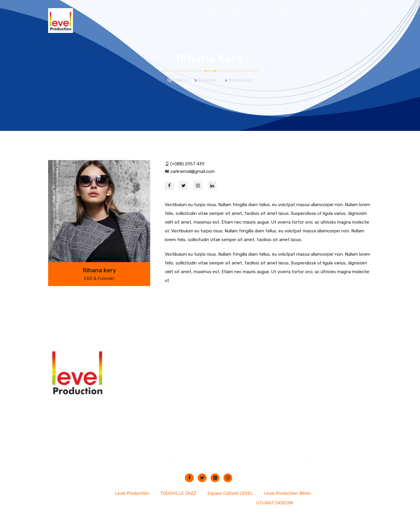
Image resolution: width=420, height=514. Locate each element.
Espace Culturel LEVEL (277, 13)
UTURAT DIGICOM (274, 503)
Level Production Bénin (340, 13)
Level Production (176, 13)
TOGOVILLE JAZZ (223, 13)
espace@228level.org (180, 359)
